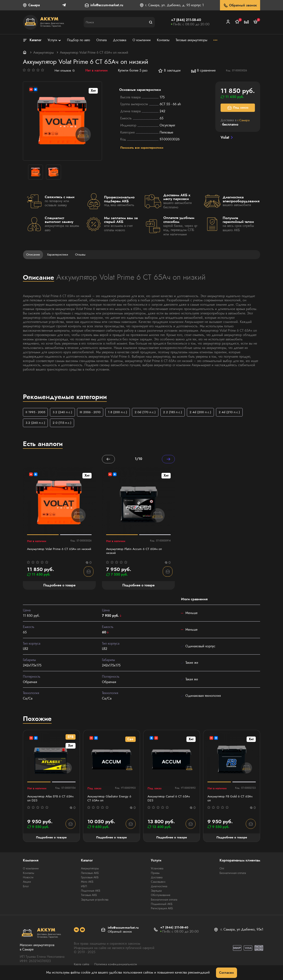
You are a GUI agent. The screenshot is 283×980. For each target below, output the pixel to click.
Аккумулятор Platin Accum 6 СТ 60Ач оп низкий (136, 552)
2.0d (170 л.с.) (149, 412)
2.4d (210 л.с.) (236, 412)
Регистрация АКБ (162, 910)
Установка (157, 870)
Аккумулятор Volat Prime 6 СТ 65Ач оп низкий (55, 552)
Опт (222, 870)
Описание (34, 255)
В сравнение (204, 71)
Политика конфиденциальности (119, 965)
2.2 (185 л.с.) (177, 412)
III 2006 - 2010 (92, 412)
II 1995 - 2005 (36, 412)
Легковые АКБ (90, 875)
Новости (28, 879)
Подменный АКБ (162, 905)
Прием (155, 875)
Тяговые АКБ (89, 896)
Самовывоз (158, 883)
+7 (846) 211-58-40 (186, 20)
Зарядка (156, 892)
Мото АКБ (87, 883)
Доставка (157, 879)
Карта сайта (82, 965)
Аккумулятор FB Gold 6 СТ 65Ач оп (231, 800)
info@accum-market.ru (107, 5)
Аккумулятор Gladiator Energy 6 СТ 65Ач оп (110, 800)
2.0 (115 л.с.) (63, 423)
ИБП (84, 888)
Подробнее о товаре (51, 839)
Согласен (227, 973)
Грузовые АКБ (90, 879)
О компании (31, 870)
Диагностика (159, 888)
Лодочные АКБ (91, 892)
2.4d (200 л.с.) (206, 412)
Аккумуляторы (43, 53)
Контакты (29, 875)
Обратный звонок (240, 6)
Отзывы (83, 255)
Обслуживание (161, 896)
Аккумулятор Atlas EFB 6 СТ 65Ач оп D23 (47, 800)
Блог (26, 888)
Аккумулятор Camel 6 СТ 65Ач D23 (170, 800)
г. (244, 120)
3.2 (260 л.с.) (36, 423)
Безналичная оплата (164, 901)
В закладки (170, 71)
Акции (27, 883)
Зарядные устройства (95, 901)
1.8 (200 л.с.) (121, 412)
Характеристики (60, 255)
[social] (76, 931)
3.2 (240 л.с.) (64, 412)
